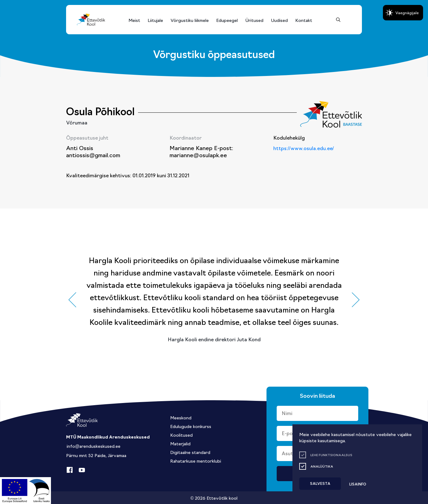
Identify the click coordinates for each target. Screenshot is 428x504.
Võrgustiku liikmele (190, 20)
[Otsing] (338, 20)
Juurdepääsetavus (11, 2)
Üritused (254, 20)
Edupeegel (227, 20)
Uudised (279, 20)
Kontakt (304, 20)
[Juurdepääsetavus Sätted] (403, 13)
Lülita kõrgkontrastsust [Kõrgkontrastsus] (9, 6)
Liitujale (155, 20)
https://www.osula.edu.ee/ (304, 148)
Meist (134, 20)
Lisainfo (358, 484)
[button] (72, 300)
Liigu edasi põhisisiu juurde (8, 2)
